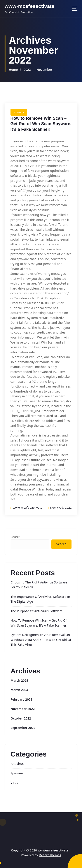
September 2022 (23, 728)
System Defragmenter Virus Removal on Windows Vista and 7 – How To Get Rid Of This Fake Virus (41, 640)
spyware (19, 112)
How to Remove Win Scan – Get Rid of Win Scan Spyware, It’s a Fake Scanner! (41, 124)
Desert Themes (50, 855)
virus (14, 783)
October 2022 (21, 718)
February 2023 (22, 699)
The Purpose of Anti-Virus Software (37, 611)
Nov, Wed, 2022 (60, 507)
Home (13, 70)
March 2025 (19, 680)
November (44, 70)
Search (16, 537)
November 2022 (23, 709)
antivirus (17, 764)
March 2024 (19, 690)
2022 (27, 70)
